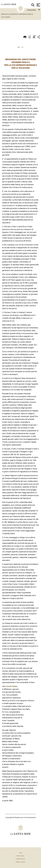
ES (19, 47)
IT (23, 47)
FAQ (21, 853)
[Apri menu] (38, 5)
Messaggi (5, 14)
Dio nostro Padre (10, 686)
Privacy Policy (20, 862)
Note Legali (20, 856)
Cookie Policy (20, 859)
